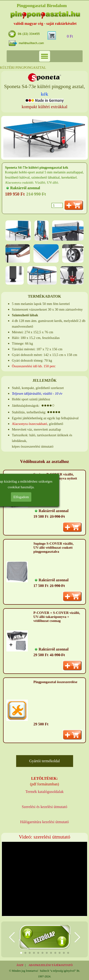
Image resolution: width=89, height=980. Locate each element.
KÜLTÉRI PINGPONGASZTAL (23, 68)
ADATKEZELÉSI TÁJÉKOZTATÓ (51, 965)
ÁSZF (20, 965)
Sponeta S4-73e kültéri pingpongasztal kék (37, 167)
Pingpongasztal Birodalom (42, 6)
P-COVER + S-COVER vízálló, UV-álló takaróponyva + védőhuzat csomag (57, 617)
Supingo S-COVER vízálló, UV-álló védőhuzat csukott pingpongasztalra (54, 548)
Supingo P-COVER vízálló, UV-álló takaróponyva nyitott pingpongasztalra (55, 478)
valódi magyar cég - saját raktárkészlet (45, 24)
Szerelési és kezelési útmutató (44, 807)
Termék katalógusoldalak (44, 792)
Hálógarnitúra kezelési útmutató (44, 822)
